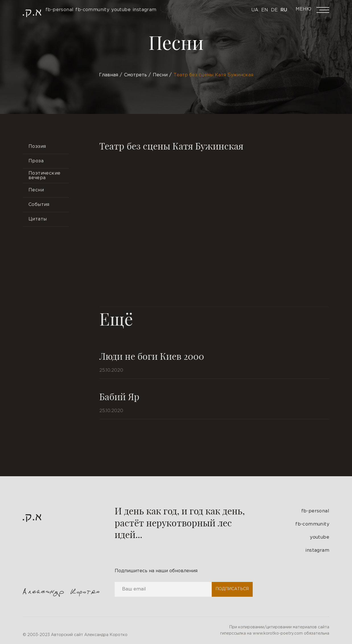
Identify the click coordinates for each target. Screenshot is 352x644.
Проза (36, 161)
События (39, 205)
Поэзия (37, 147)
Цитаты (38, 219)
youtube (320, 537)
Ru (284, 10)
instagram (317, 550)
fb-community (312, 524)
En (265, 10)
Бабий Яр (119, 396)
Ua (255, 10)
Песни (36, 190)
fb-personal (315, 511)
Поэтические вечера (44, 176)
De (274, 10)
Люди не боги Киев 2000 (152, 356)
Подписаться (232, 589)
